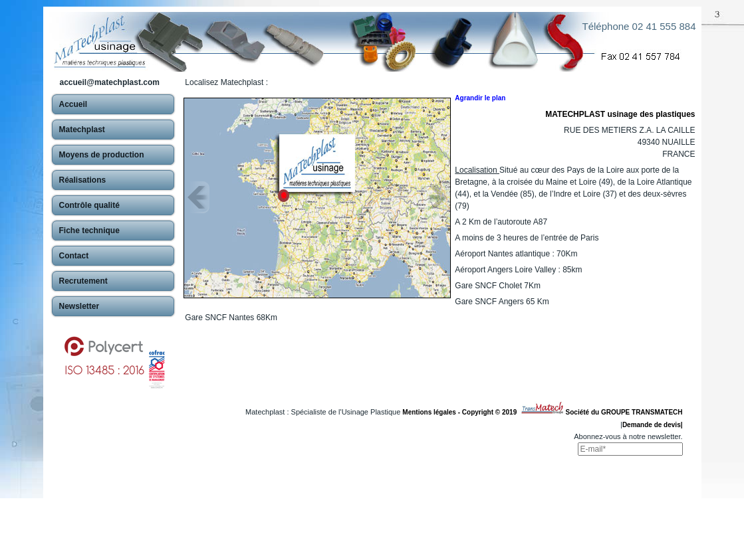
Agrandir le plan (480, 98)
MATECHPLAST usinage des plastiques (620, 114)
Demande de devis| (653, 425)
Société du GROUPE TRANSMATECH (624, 412)
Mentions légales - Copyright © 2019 (461, 412)
